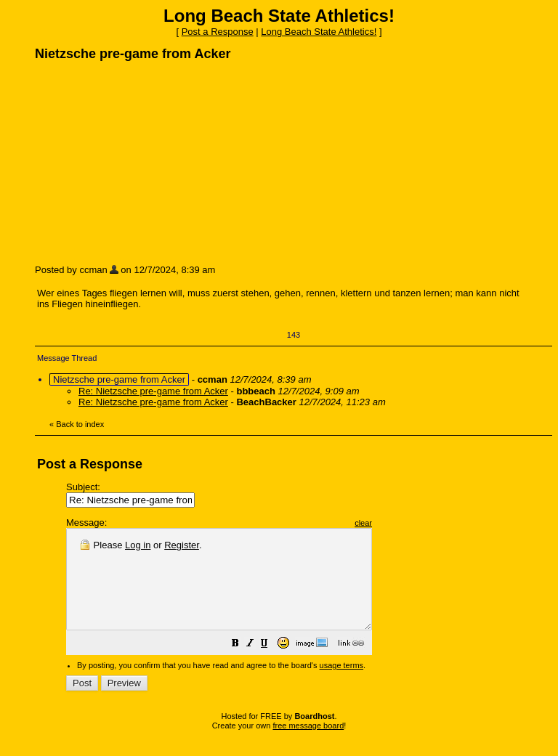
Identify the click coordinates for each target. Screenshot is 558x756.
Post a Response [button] (218, 32)
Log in (138, 545)
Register (182, 545)
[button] (272, 665)
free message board (308, 745)
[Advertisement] (144, 162)
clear (400, 523)
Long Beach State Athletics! (319, 32)
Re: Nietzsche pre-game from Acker (153, 391)
